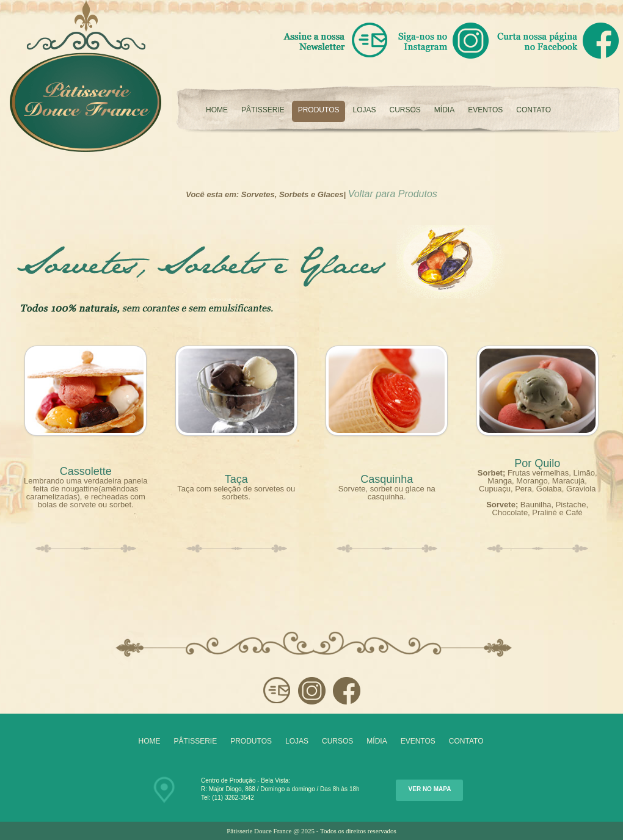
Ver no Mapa (430, 789)
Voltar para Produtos (393, 194)
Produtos (319, 110)
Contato (534, 110)
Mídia (444, 110)
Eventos (485, 110)
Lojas (364, 110)
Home (217, 110)
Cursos (405, 110)
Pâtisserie (263, 110)
